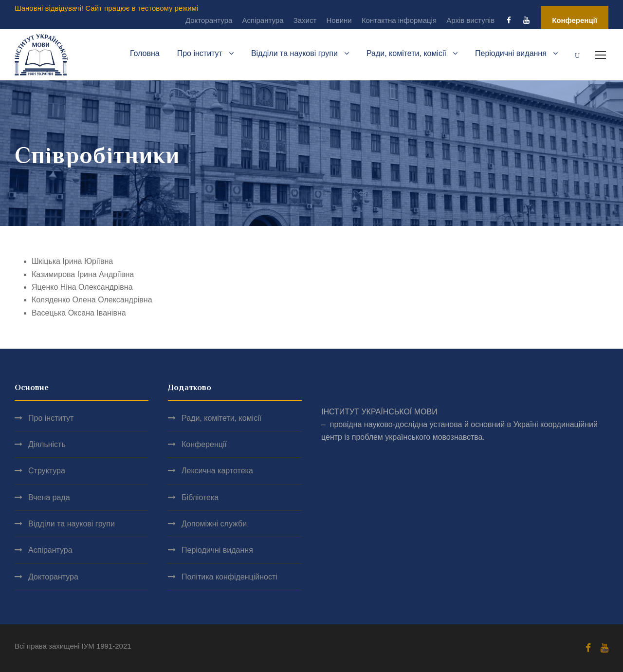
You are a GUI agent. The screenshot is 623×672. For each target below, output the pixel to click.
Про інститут (200, 53)
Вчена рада (49, 497)
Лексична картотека (217, 471)
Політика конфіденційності (229, 577)
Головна (145, 53)
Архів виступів (470, 20)
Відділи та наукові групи (294, 53)
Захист (305, 20)
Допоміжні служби (214, 524)
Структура (47, 471)
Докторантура (209, 20)
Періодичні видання (511, 53)
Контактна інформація (399, 20)
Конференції (575, 20)
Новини (339, 20)
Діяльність (47, 444)
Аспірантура (263, 20)
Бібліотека (200, 497)
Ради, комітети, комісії (406, 53)
